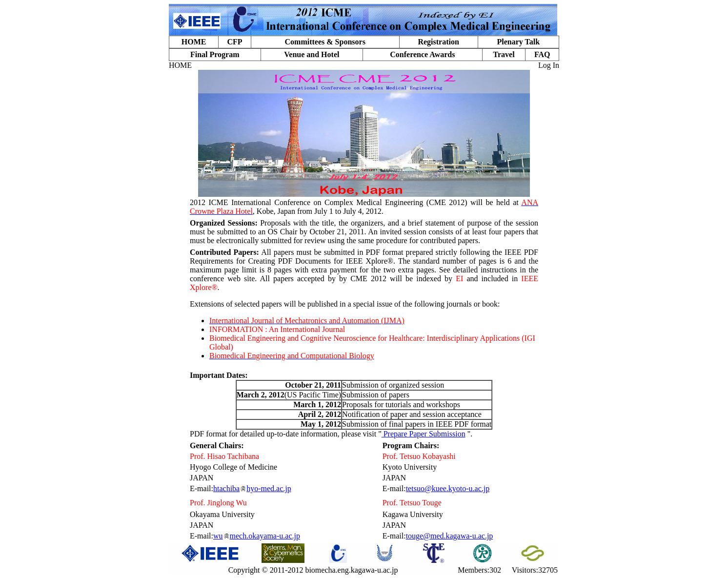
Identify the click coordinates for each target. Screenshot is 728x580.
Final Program (215, 54)
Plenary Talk (518, 42)
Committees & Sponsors (325, 42)
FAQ (542, 54)
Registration (438, 42)
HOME (194, 42)
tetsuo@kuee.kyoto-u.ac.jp (448, 488)
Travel (504, 54)
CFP (234, 42)
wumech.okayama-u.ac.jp (257, 536)
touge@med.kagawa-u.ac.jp (450, 536)
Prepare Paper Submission (424, 434)
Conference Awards (422, 54)
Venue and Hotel (312, 54)
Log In (549, 65)
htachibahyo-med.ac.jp (252, 488)
